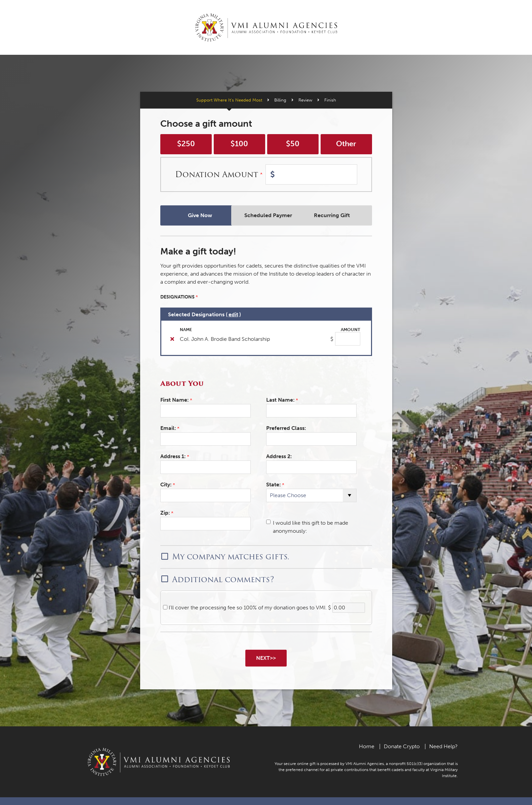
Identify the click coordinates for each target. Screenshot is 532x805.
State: (275, 485)
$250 (186, 144)
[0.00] (349, 608)
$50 (293, 144)
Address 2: (279, 456)
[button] (266, 556)
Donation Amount (219, 174)
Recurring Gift (337, 215)
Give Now (195, 215)
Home (367, 746)
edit (233, 314)
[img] (172, 339)
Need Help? (443, 746)
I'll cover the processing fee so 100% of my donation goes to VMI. (247, 608)
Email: (170, 428)
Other (346, 144)
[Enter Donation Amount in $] (311, 174)
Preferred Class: (286, 428)
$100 (239, 144)
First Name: (176, 400)
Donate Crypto (402, 746)
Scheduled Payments (266, 215)
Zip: (167, 513)
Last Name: (282, 400)
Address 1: (175, 456)
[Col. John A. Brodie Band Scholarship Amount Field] (348, 339)
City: (168, 485)
